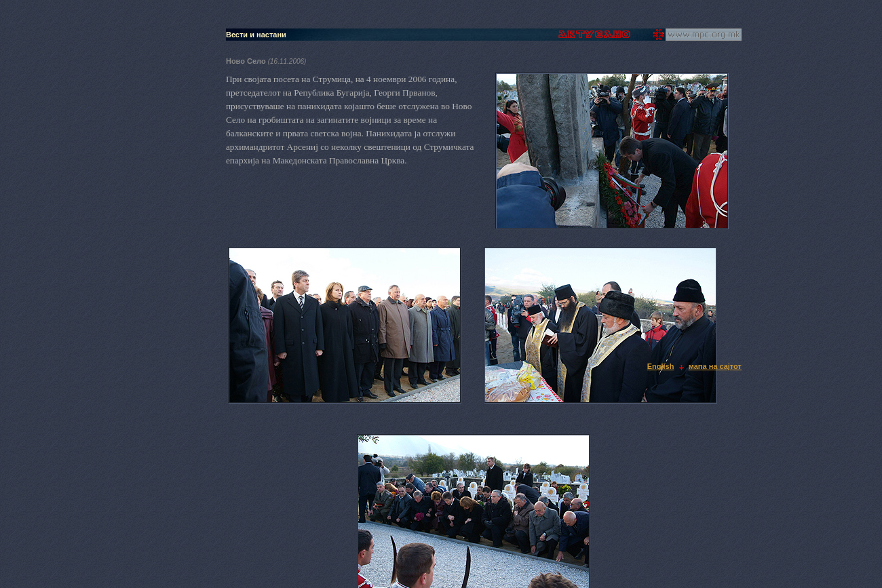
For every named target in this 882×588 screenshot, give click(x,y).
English (661, 366)
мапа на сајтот (715, 366)
